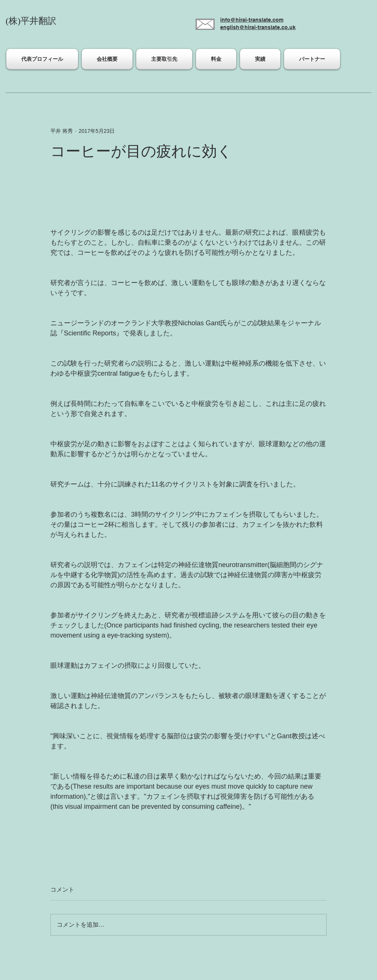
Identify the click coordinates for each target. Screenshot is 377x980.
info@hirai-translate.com (252, 20)
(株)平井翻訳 (31, 21)
